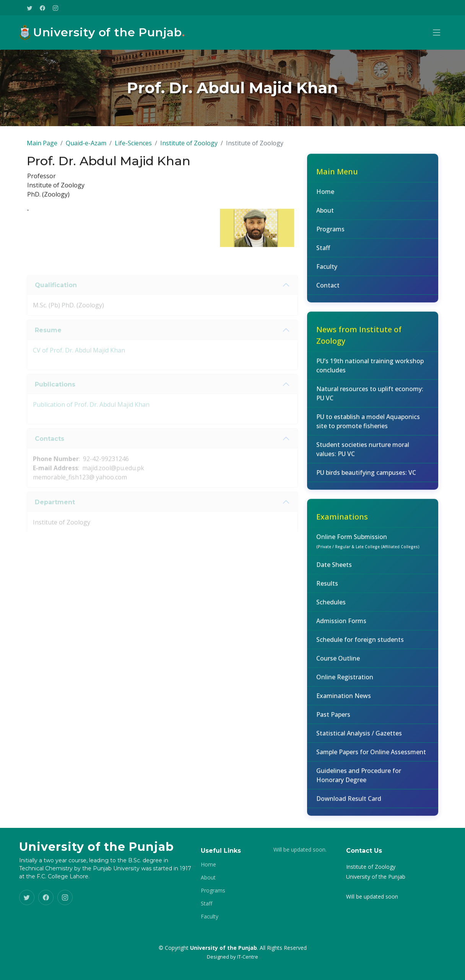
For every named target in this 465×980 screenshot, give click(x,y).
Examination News (344, 700)
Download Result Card (349, 803)
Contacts (50, 451)
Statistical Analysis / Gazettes (359, 737)
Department (55, 515)
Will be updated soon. (300, 850)
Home (325, 196)
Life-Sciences (133, 147)
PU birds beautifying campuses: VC (366, 477)
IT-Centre (248, 957)
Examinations (342, 521)
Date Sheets (334, 569)
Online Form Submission (368, 545)
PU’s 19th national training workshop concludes (370, 370)
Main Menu (337, 176)
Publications (55, 397)
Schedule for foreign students (360, 644)
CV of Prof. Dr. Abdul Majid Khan (79, 363)
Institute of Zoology (189, 147)
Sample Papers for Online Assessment (371, 756)
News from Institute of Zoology (359, 339)
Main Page (42, 147)
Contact (328, 289)
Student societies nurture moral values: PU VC (363, 453)
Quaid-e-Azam (86, 147)
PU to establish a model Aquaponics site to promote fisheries (368, 425)
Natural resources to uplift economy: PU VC (370, 398)
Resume (48, 343)
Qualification (56, 298)
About (325, 214)
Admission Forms (341, 625)
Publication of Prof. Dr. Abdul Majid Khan (91, 417)
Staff (323, 252)
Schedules (331, 606)
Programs (330, 233)
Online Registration (345, 681)
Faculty (327, 271)
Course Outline (338, 662)
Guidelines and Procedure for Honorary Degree (359, 779)
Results (327, 587)
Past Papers (333, 719)
